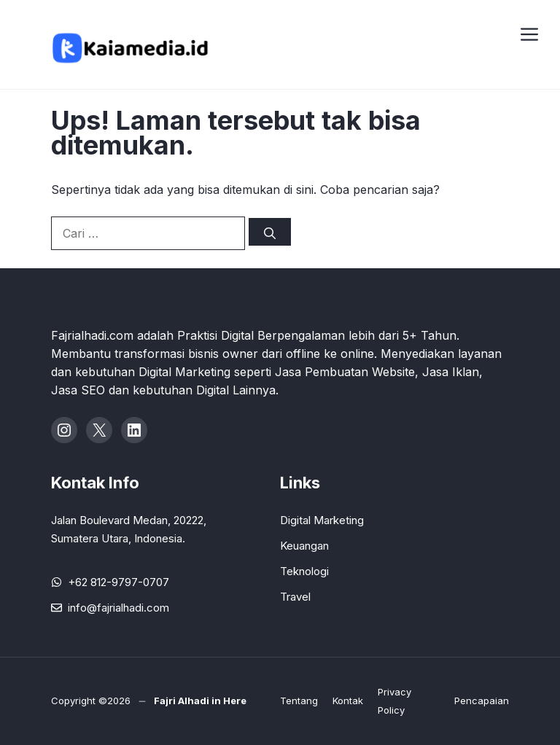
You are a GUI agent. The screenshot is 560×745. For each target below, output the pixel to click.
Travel (295, 597)
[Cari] (270, 232)
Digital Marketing (322, 520)
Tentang (299, 701)
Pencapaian (482, 701)
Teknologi (304, 571)
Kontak (348, 701)
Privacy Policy (394, 701)
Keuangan (304, 546)
